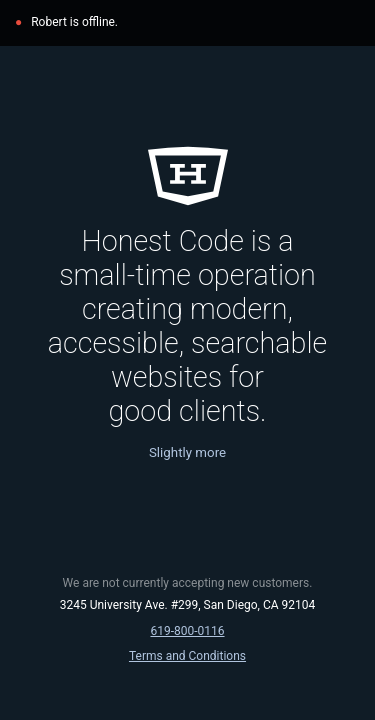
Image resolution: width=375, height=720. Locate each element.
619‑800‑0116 (187, 631)
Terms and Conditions (187, 656)
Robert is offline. (74, 22)
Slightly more (187, 452)
